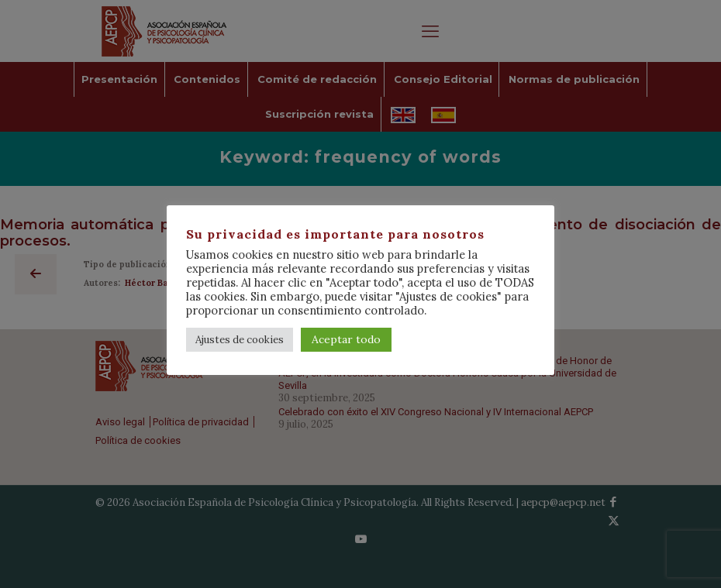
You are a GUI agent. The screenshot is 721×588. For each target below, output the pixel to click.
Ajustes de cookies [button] (240, 340)
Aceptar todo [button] (346, 339)
